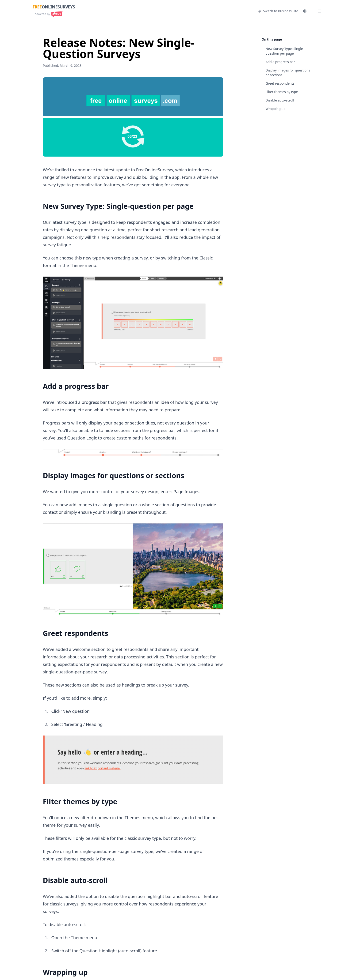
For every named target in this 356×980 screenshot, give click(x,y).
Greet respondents (280, 83)
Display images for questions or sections (288, 73)
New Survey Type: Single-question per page (285, 51)
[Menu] (319, 11)
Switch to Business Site (278, 11)
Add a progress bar (280, 62)
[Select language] (307, 11)
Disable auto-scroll (280, 100)
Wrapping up (276, 109)
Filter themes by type (282, 92)
